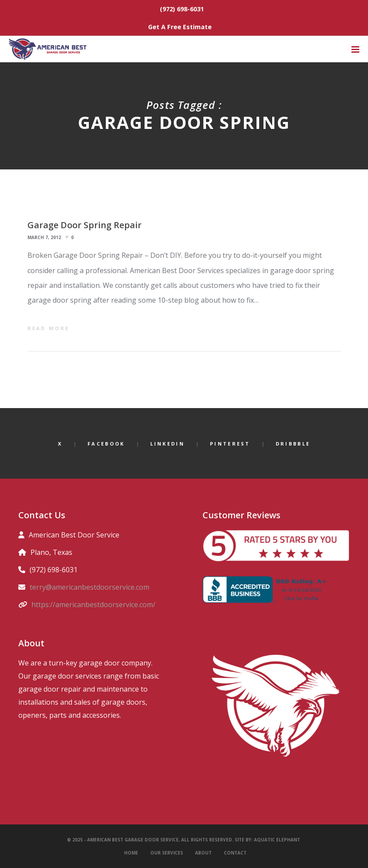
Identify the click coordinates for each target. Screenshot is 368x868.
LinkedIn (167, 444)
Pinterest (230, 444)
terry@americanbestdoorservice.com (89, 587)
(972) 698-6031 (182, 9)
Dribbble (293, 444)
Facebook (106, 444)
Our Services (167, 853)
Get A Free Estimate (180, 27)
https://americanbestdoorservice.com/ (93, 605)
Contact (235, 853)
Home (131, 853)
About (203, 853)
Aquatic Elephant (278, 840)
